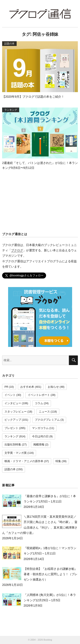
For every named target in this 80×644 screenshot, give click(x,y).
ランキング (11, 436)
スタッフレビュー (16, 412)
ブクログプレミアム (47, 420)
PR (6, 387)
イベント (10, 395)
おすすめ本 (27, 387)
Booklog (48, 640)
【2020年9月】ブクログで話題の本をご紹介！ (33, 97)
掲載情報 (39, 445)
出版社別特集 (13, 445)
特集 (58, 461)
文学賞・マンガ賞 (16, 453)
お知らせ (53, 387)
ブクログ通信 (40, 14)
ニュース (44, 412)
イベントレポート (39, 395)
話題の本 (10, 469)
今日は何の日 (40, 436)
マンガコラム (40, 428)
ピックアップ (13, 420)
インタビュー (13, 403)
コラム (39, 403)
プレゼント (11, 428)
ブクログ (17, 250)
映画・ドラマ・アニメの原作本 (24, 461)
